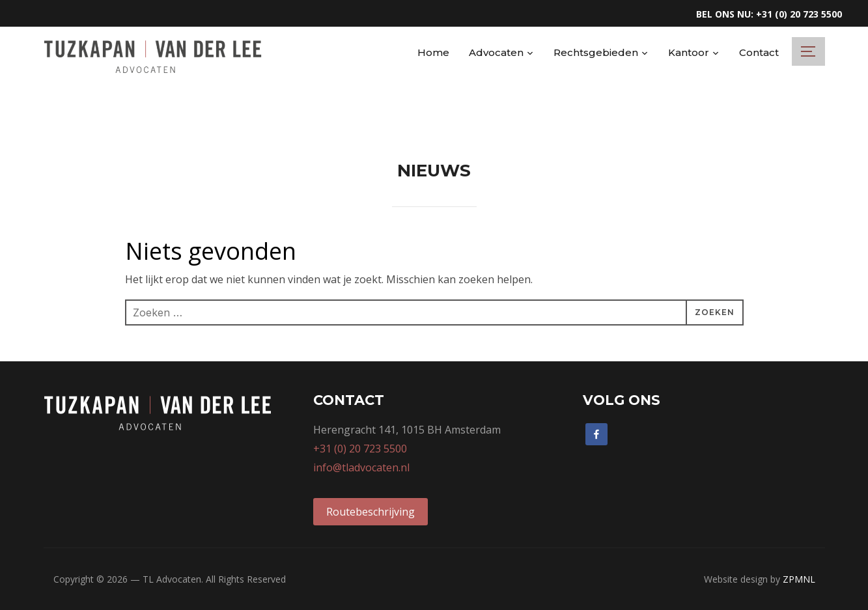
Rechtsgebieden (596, 52)
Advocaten (496, 52)
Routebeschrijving (371, 512)
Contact (759, 52)
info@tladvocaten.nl (361, 467)
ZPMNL (799, 579)
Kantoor (689, 52)
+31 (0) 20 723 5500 (360, 449)
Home (433, 52)
